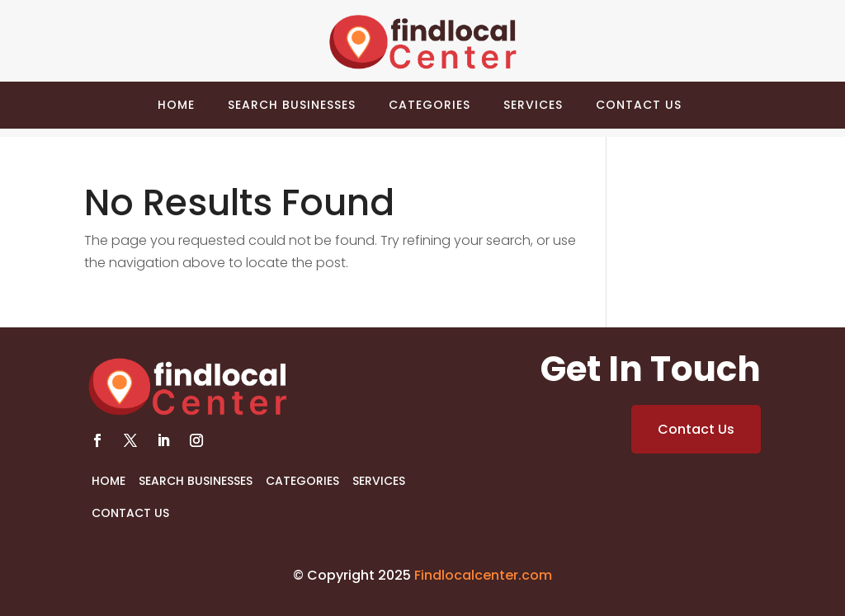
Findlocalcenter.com (483, 575)
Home (176, 105)
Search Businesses (292, 105)
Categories (430, 105)
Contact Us (639, 105)
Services (533, 105)
